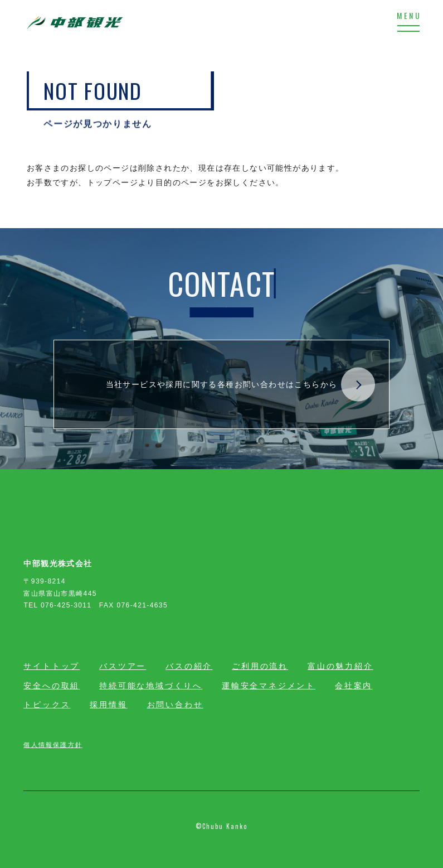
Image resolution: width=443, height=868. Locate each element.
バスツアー (123, 666)
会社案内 (354, 686)
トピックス (47, 705)
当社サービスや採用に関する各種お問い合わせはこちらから (240, 385)
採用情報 (108, 705)
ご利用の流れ (260, 666)
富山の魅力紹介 (340, 666)
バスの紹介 (189, 666)
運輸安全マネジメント (269, 686)
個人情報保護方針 (53, 744)
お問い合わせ (175, 705)
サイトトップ (52, 666)
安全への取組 (52, 686)
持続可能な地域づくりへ (151, 686)
